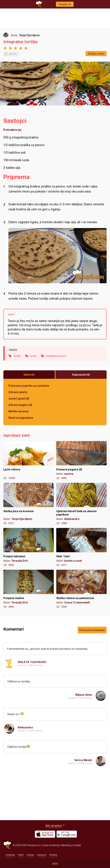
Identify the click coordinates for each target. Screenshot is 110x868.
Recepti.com (7, 845)
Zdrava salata (18, 392)
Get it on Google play (67, 834)
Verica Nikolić (83, 760)
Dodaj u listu (96, 53)
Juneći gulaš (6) (19, 398)
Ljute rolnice (29, 460)
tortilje (17, 356)
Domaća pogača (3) (81, 460)
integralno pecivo (56, 356)
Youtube (30, 855)
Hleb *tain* (81, 547)
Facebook (10, 855)
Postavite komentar (92, 630)
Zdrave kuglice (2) (20, 405)
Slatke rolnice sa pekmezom (81, 589)
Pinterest (53, 855)
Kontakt (77, 845)
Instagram (42, 855)
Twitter (21, 855)
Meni (55, 864)
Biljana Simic (84, 695)
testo (33, 356)
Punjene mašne (29, 589)
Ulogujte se (65, 4)
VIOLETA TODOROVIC (32, 662)
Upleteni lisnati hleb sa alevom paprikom (81, 504)
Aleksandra (25, 727)
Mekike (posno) (18, 411)
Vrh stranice (54, 825)
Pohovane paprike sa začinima (29, 386)
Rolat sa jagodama (21, 418)
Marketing (66, 845)
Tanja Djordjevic (29, 35)
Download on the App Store (45, 834)
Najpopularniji (81, 374)
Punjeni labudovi (29, 547)
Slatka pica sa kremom (29, 504)
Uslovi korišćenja (51, 845)
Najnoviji (29, 374)
